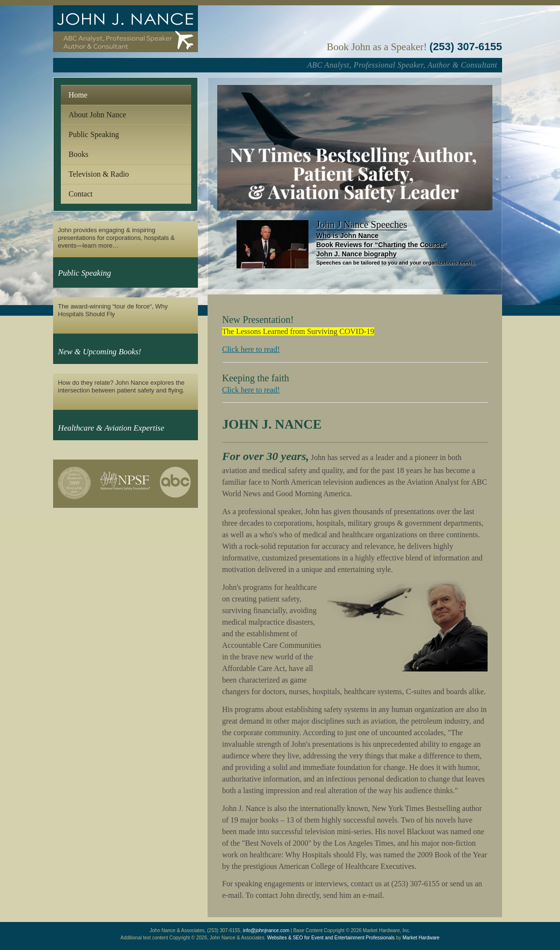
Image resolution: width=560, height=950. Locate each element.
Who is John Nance (347, 236)
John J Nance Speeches (362, 224)
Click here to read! (251, 349)
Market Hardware (421, 938)
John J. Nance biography (356, 254)
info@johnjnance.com (266, 930)
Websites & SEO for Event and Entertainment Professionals (331, 938)
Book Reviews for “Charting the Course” (381, 245)
